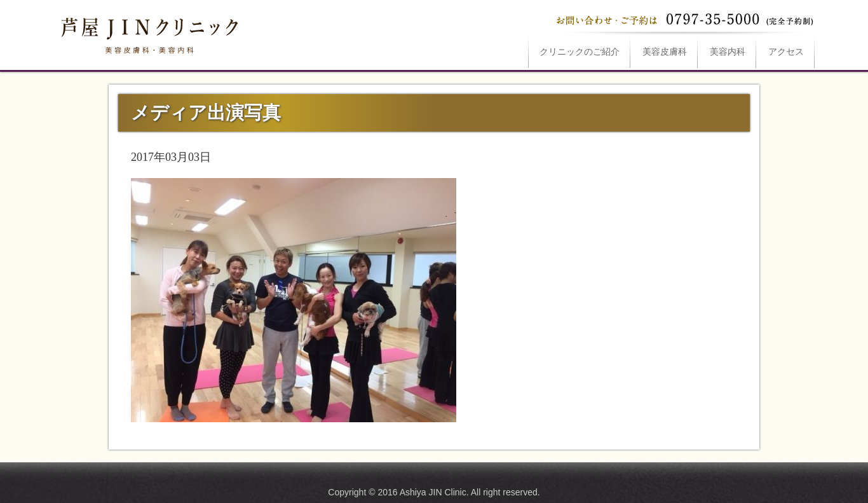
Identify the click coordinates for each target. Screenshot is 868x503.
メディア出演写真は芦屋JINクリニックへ (148, 33)
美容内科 (728, 52)
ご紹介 (580, 52)
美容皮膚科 (665, 52)
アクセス (786, 52)
